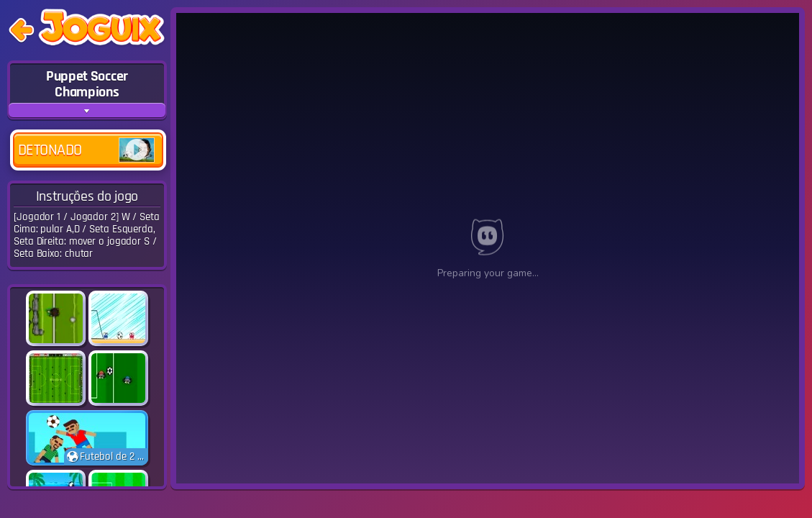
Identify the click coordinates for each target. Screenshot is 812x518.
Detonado (86, 150)
